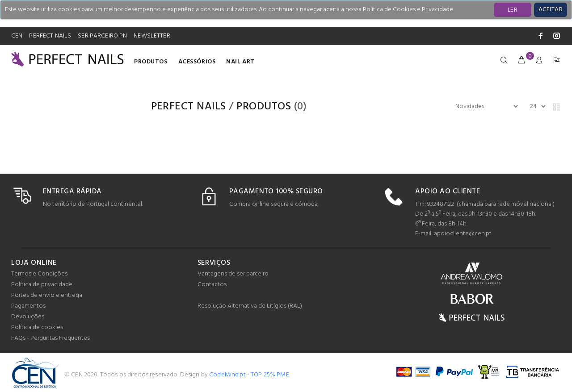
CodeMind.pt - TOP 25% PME (249, 375)
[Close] (551, 10)
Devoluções (28, 317)
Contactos (212, 285)
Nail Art (240, 62)
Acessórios (197, 62)
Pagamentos (28, 306)
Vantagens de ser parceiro (233, 274)
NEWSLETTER (152, 36)
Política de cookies (37, 327)
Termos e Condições (39, 274)
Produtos (151, 62)
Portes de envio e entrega (47, 295)
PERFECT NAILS (50, 36)
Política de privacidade (42, 285)
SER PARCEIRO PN (102, 36)
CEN (17, 36)
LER (513, 10)
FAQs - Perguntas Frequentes (50, 338)
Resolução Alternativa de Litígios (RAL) (250, 306)
